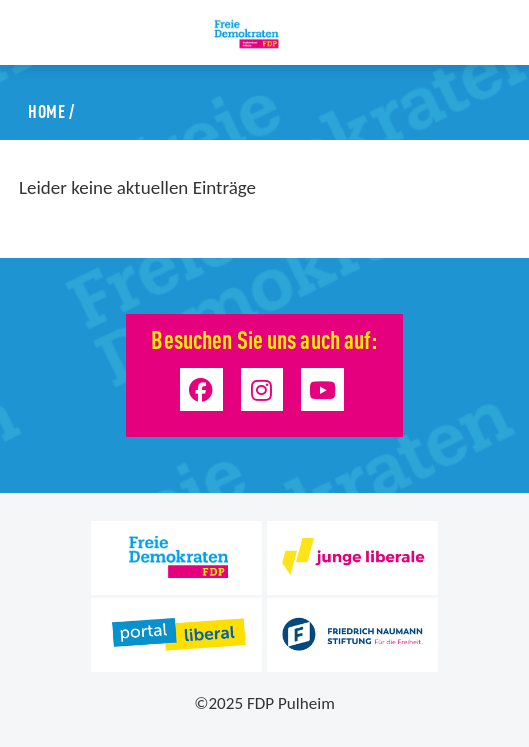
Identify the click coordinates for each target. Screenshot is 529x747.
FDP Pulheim (291, 703)
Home (46, 110)
